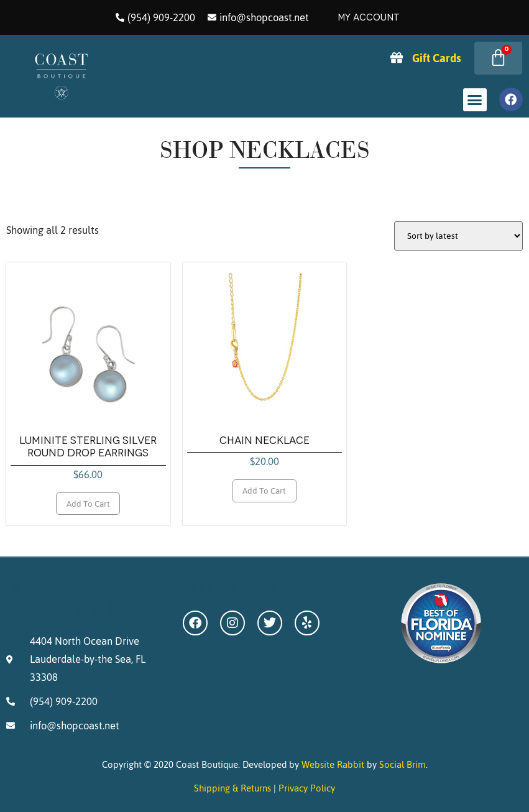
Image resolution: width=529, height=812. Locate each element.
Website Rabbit (333, 764)
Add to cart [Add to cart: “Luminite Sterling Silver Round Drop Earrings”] (88, 504)
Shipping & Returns (232, 788)
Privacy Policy (307, 788)
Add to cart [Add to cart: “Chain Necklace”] (264, 491)
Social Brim (402, 764)
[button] (475, 100)
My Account (369, 17)
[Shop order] (458, 236)
